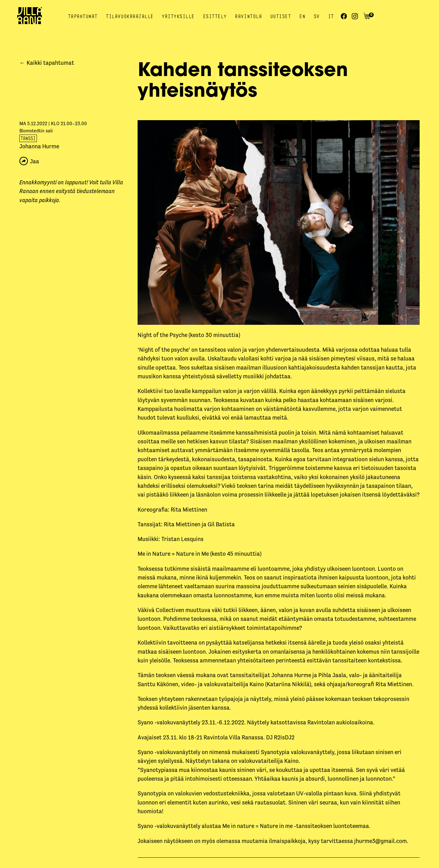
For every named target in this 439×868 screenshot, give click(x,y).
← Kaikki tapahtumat (47, 63)
